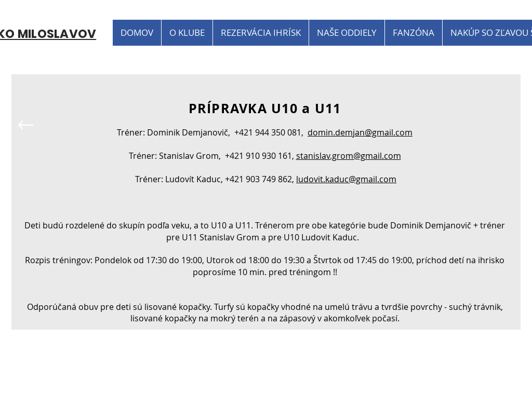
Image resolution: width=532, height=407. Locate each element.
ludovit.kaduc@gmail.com (346, 179)
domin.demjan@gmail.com (360, 132)
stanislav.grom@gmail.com (349, 156)
